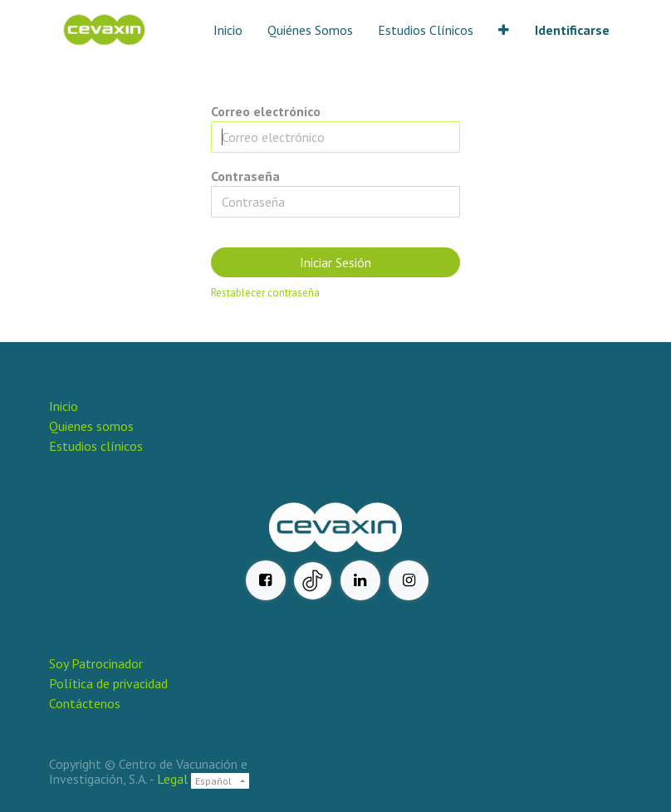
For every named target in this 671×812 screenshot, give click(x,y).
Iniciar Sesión (335, 262)
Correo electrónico (266, 111)
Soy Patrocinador (98, 663)
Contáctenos (85, 703)
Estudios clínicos (96, 446)
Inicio (64, 406)
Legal (172, 779)
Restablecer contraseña (265, 293)
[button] (504, 30)
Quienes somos (91, 426)
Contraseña (245, 176)
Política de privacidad (108, 683)
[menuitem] (228, 30)
